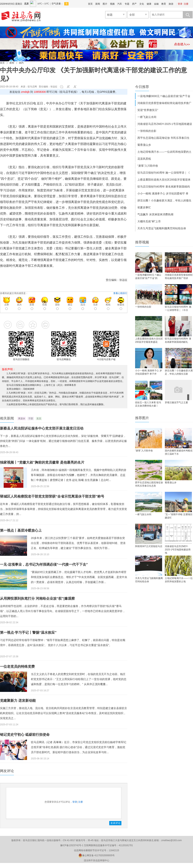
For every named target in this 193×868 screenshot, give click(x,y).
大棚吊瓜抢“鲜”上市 (149, 221)
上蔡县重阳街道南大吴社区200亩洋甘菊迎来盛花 (149, 340)
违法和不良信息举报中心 (96, 860)
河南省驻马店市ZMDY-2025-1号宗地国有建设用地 (178, 549)
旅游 (171, 4)
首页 (90, 4)
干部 (31, 419)
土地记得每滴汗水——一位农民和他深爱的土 (164, 152)
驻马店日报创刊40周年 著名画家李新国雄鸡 (164, 187)
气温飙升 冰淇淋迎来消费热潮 (155, 214)
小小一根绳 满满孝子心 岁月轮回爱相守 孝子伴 (149, 372)
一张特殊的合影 (147, 131)
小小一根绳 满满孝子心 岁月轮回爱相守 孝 (163, 194)
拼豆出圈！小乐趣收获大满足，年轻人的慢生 (164, 200)
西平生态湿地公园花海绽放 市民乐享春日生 (163, 138)
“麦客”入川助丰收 (148, 166)
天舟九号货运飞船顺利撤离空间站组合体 (162, 228)
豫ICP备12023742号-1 (72, 845)
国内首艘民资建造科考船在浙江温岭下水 (179, 452)
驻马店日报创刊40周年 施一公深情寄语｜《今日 (178, 308)
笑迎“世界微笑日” (148, 110)
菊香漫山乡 (144, 145)
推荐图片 (142, 418)
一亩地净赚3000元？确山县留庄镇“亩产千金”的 (148, 277)
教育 (164, 4)
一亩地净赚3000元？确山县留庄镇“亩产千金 (164, 96)
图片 (105, 4)
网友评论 (7, 771)
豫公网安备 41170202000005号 (97, 855)
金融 (156, 4)
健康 (149, 4)
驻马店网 (32, 87)
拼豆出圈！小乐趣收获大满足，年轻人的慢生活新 (179, 372)
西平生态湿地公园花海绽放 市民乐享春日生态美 (149, 484)
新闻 (98, 4)
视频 (112, 4)
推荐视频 (142, 242)
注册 (186, 4)
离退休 (22, 419)
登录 (180, 4)
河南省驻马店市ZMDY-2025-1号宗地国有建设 (165, 124)
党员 (39, 419)
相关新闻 (7, 418)
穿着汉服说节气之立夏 (176, 402)
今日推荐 (142, 87)
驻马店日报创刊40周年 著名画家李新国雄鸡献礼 (178, 340)
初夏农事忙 (144, 207)
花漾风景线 (144, 159)
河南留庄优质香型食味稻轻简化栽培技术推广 (164, 103)
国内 (21, 63)
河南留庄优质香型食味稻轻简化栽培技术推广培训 (179, 277)
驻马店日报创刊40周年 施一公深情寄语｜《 (164, 173)
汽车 (120, 4)
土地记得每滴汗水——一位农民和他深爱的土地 (179, 580)
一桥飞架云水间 (147, 117)
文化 (142, 4)
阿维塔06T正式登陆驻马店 (149, 546)
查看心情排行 (120, 293)
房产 (134, 4)
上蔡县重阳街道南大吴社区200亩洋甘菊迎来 (164, 180)
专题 (127, 4)
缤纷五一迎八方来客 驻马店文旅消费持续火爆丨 (148, 404)
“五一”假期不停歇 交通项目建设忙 (179, 516)
